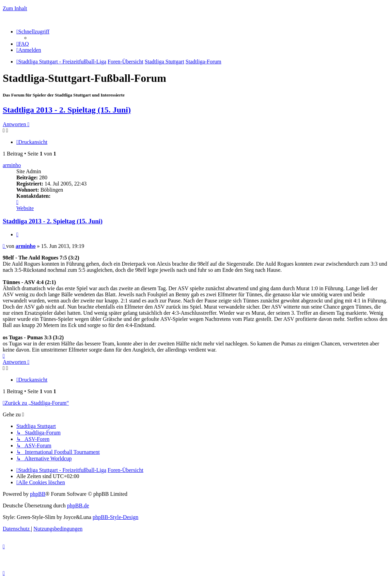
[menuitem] (23, 44)
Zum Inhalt (15, 8)
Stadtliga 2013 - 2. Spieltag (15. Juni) (67, 110)
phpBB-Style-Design (115, 517)
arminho (12, 165)
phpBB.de (78, 506)
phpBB (38, 494)
